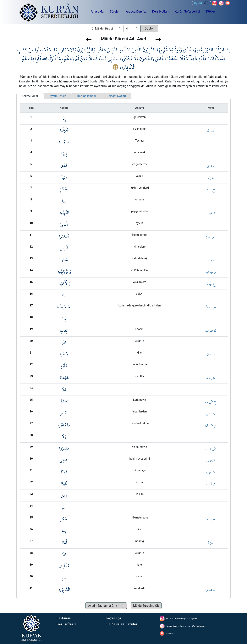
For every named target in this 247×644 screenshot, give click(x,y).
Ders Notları (160, 11)
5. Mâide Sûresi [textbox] (102, 28)
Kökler (211, 11)
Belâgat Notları (116, 96)
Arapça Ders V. (136, 11)
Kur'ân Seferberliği (187, 11)
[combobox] (106, 29)
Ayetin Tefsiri (58, 96)
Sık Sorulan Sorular (122, 624)
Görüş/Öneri (67, 624)
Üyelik (202, 3)
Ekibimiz (64, 618)
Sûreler (115, 11)
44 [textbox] (128, 28)
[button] (89, 39)
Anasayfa (97, 11)
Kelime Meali (30, 96)
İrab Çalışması (86, 96)
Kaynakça (114, 618)
